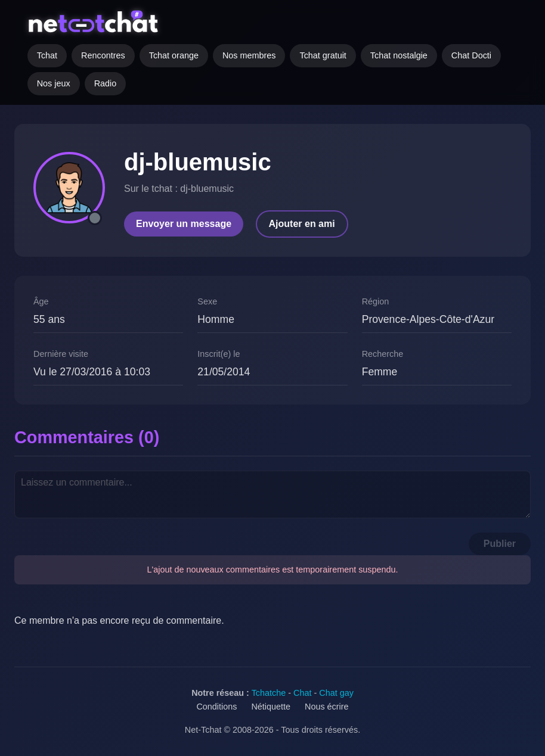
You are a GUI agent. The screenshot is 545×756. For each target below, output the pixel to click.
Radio (106, 83)
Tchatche (269, 693)
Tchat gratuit (323, 55)
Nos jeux (54, 83)
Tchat (47, 55)
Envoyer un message (184, 224)
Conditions (216, 707)
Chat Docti (471, 55)
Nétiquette (271, 707)
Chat (302, 693)
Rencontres (103, 55)
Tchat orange (174, 55)
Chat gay (336, 693)
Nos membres (249, 55)
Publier (500, 544)
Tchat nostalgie (399, 55)
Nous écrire (327, 707)
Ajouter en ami (302, 224)
